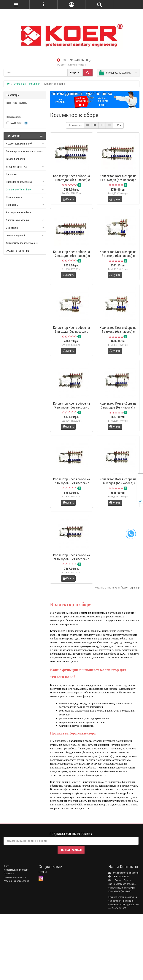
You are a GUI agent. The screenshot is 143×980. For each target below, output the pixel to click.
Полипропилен (14, 197)
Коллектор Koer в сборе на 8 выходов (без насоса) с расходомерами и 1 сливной (118, 529)
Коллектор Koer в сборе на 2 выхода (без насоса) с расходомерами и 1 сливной (118, 269)
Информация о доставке (16, 936)
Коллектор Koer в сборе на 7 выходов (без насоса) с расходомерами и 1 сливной (71, 529)
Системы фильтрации (18, 220)
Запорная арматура (17, 167)
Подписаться (71, 916)
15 (118, 125)
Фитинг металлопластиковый (22, 243)
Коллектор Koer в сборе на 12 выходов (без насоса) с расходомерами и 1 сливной (71, 269)
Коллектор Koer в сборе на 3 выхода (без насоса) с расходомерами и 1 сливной (71, 355)
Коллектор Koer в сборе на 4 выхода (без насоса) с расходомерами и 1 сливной (118, 355)
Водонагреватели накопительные (24, 151)
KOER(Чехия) (17, 123)
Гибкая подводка (15, 159)
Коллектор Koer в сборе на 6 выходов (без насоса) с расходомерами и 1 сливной (118, 442)
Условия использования (16, 947)
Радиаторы (12, 205)
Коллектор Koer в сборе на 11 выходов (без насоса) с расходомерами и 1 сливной (118, 182)
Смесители (12, 228)
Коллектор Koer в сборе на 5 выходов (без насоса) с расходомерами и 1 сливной (71, 442)
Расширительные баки (18, 212)
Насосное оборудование (19, 182)
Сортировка (75, 125)
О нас (6, 932)
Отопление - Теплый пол (19, 190)
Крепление (12, 174)
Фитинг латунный (15, 235)
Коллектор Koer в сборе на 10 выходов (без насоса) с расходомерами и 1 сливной (71, 182)
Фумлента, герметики (18, 251)
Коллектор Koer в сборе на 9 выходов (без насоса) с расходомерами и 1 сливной (71, 616)
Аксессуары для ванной (19, 144)
